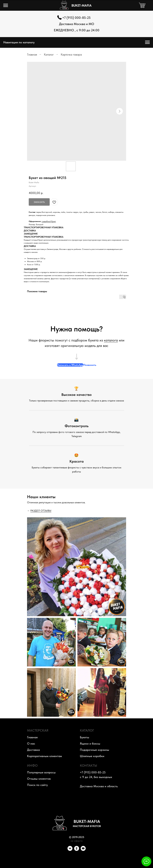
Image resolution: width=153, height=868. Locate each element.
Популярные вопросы (41, 772)
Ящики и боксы (90, 743)
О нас (31, 743)
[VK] (70, 850)
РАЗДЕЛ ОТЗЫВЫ (41, 511)
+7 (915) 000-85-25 (76, 18)
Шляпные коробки (92, 756)
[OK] (77, 850)
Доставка (33, 750)
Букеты (85, 737)
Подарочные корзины (94, 750)
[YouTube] (83, 850)
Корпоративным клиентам (44, 756)
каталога (111, 340)
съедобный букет (49, 221)
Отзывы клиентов (39, 779)
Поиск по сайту (37, 785)
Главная (32, 54)
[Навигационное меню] (6, 5)
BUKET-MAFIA (81, 5)
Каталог (49, 54)
